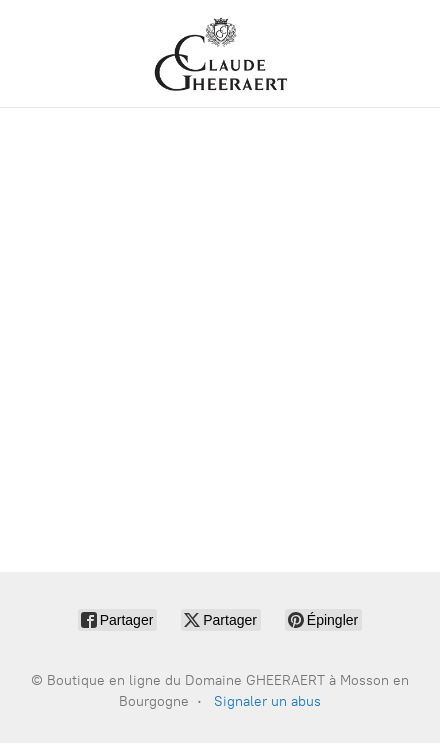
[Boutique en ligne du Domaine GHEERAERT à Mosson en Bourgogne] (220, 53)
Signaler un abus (267, 701)
